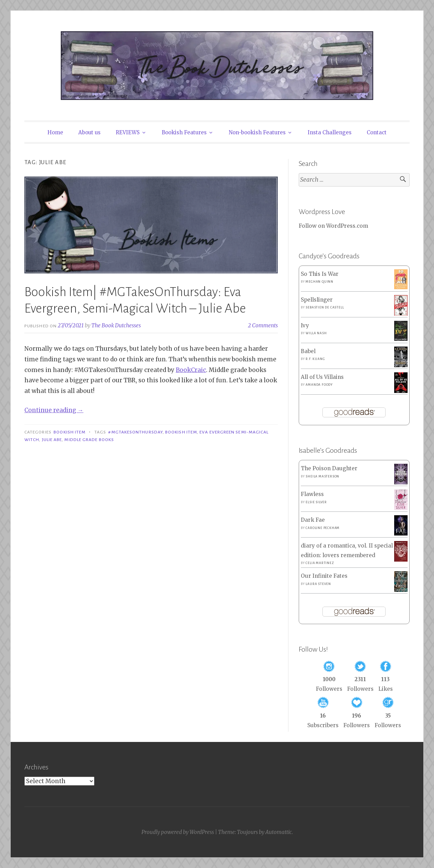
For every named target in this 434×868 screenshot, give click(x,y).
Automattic (279, 832)
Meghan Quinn (319, 282)
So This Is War (320, 274)
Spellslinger (317, 300)
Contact (377, 132)
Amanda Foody (319, 385)
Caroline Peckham (323, 528)
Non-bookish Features (257, 132)
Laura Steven (318, 584)
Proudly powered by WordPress (178, 832)
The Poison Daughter (329, 468)
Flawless (312, 494)
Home (55, 132)
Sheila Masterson (322, 476)
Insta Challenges (330, 132)
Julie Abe (52, 440)
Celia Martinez (320, 563)
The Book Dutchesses (116, 325)
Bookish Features (184, 132)
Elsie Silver (316, 502)
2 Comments (263, 325)
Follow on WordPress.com (333, 226)
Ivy (305, 325)
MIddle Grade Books (89, 440)
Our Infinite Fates (324, 576)
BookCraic (191, 370)
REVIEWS (128, 132)
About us (89, 132)
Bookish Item (70, 432)
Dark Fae (313, 520)
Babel (308, 351)
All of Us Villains (322, 377)
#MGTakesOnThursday (135, 432)
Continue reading (54, 410)
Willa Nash (316, 333)
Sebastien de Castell (325, 307)
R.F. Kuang (315, 359)
